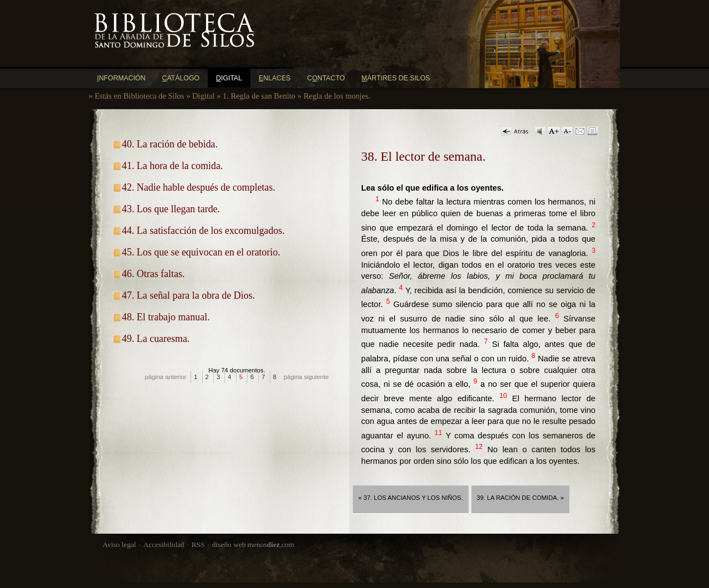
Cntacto (326, 78)
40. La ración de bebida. (170, 144)
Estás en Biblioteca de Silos (140, 96)
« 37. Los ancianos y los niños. (411, 498)
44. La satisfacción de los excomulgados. (203, 231)
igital (229, 78)
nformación (121, 78)
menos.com (271, 544)
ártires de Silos (396, 78)
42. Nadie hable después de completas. (199, 187)
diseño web (229, 544)
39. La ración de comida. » (520, 498)
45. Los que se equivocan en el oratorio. (201, 252)
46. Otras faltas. (153, 274)
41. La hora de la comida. (172, 166)
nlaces (275, 78)
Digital (203, 96)
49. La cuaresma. (156, 339)
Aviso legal (119, 544)
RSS (198, 544)
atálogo (181, 78)
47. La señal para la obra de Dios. (188, 295)
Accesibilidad (164, 544)
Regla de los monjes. (337, 96)
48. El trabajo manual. (166, 317)
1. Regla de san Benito (259, 96)
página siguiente (306, 377)
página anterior (166, 377)
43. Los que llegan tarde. (171, 209)
